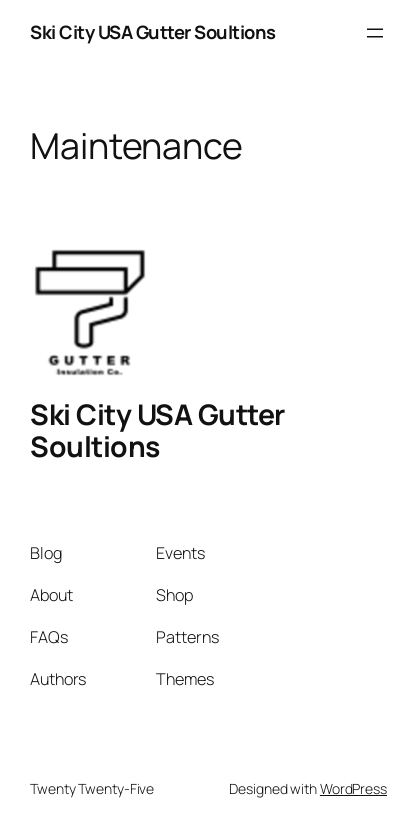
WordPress (353, 788)
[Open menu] (375, 33)
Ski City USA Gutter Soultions (153, 32)
